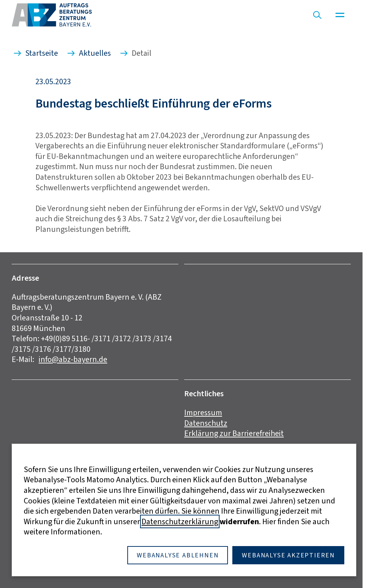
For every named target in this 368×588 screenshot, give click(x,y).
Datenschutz (206, 423)
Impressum (203, 412)
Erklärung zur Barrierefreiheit (234, 433)
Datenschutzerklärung (180, 521)
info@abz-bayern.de (73, 359)
